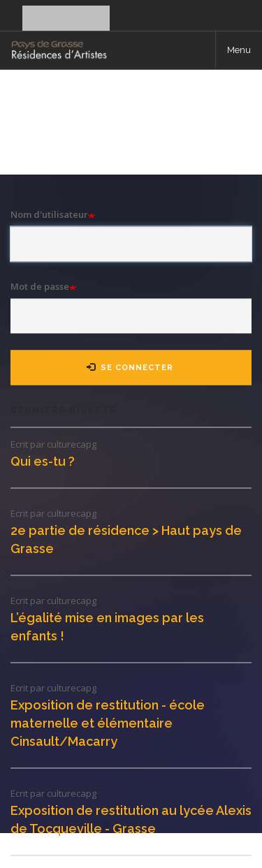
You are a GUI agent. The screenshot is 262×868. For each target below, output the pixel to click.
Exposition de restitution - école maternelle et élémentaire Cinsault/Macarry (108, 723)
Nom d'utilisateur (49, 214)
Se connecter (50, 26)
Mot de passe (40, 286)
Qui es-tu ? (43, 461)
